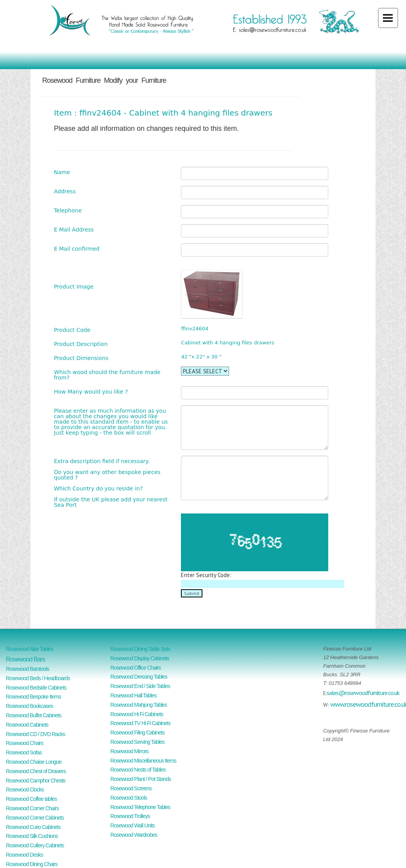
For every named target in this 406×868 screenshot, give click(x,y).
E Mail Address (74, 229)
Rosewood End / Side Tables (140, 686)
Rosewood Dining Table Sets (140, 649)
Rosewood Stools (129, 798)
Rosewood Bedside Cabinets (36, 688)
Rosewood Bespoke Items (33, 697)
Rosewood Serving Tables (137, 742)
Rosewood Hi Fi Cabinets (137, 714)
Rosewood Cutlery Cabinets (35, 845)
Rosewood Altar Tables (30, 649)
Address (65, 191)
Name (62, 172)
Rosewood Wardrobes (134, 835)
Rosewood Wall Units (132, 825)
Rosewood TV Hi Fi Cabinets (140, 723)
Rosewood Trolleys (130, 816)
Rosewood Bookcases (30, 706)
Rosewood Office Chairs (135, 668)
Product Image (74, 286)
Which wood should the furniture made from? (107, 375)
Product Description (81, 344)
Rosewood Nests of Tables (138, 770)
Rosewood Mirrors (129, 751)
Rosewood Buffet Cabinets (34, 715)
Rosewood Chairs (25, 743)
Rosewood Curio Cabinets (33, 827)
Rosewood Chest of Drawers (36, 771)
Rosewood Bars (25, 659)
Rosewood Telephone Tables (140, 807)
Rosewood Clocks (25, 790)
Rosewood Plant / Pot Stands (140, 779)
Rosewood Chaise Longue (34, 762)
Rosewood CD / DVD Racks (35, 734)
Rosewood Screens (131, 788)
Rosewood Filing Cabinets (137, 733)
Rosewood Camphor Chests (36, 781)
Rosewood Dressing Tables (139, 677)
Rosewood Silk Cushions (32, 836)
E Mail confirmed (77, 249)
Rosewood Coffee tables (31, 799)
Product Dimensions (81, 358)
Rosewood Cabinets (27, 725)
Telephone (68, 210)
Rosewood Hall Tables (133, 695)
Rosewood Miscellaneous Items (143, 761)
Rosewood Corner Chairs (32, 808)
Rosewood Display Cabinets (140, 658)
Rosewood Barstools (27, 669)
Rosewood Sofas (24, 752)
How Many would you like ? (91, 391)
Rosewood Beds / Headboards (38, 678)
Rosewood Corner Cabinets (35, 818)
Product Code (72, 330)
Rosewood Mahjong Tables (139, 705)
